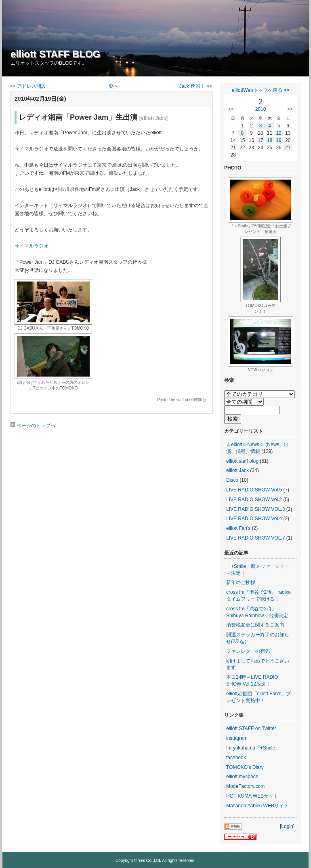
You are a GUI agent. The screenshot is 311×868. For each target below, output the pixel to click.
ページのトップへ (33, 426)
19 (278, 140)
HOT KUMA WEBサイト (252, 796)
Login (287, 826)
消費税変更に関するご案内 (255, 625)
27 (288, 148)
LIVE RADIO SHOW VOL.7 (255, 538)
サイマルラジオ (32, 246)
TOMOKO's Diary (245, 767)
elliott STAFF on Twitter (251, 728)
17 (260, 140)
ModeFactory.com (245, 786)
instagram (237, 738)
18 (270, 140)
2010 (261, 109)
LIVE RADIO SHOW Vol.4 (254, 519)
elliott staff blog (242, 461)
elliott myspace (242, 777)
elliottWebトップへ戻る (261, 90)
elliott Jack (237, 470)
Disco (232, 480)
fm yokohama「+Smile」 (253, 748)
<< (231, 109)
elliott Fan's (238, 528)
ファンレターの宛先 (248, 651)
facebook (236, 758)
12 (278, 133)
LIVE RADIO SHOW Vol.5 (254, 490)
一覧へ (111, 86)
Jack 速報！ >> (196, 86)
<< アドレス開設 (28, 86)
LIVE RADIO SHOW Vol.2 (254, 500)
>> (290, 109)
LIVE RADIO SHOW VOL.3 (255, 509)
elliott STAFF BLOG (55, 54)
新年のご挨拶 (241, 582)
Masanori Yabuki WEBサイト (257, 806)
